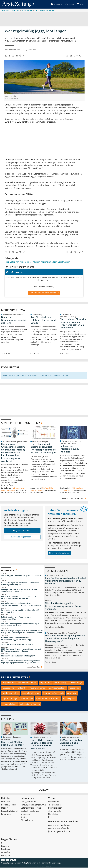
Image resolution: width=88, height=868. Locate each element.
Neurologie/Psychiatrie (53, 694)
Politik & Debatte (9, 805)
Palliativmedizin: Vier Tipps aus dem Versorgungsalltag (16, 618)
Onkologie (72, 694)
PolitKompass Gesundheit (48, 699)
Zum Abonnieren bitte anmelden (44, 293)
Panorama (6, 814)
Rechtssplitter (69, 699)
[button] (80, 5)
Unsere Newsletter (15, 678)
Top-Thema (45, 683)
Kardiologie (74, 688)
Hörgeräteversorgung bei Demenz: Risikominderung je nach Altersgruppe (17, 639)
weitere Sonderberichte (75, 499)
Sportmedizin (64, 262)
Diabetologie (8, 688)
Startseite (6, 802)
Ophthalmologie (10, 699)
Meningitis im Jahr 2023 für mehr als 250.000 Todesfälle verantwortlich (19, 591)
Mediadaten (54, 802)
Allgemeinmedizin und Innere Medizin (20, 683)
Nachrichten (8, 571)
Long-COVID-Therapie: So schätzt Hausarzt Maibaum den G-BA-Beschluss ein (43, 745)
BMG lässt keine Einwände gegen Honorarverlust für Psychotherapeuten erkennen (21, 650)
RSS (50, 818)
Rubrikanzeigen (55, 808)
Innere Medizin (33, 262)
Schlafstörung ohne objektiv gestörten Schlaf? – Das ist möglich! (21, 611)
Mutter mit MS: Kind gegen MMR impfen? (18, 656)
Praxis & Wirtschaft (10, 811)
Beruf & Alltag (60, 683)
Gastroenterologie (57, 688)
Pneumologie (27, 699)
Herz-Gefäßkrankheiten (15, 262)
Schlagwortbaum (28, 802)
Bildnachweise (27, 821)
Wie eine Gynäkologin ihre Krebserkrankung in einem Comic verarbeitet (20, 625)
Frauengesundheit (37, 688)
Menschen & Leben (31, 694)
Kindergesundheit (11, 694)
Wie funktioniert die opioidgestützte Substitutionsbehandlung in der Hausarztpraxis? (21, 605)
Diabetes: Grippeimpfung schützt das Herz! (14, 320)
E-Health (22, 688)
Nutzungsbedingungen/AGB (33, 805)
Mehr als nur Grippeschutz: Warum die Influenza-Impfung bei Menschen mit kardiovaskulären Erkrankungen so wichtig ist (13, 453)
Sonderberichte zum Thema (21, 423)
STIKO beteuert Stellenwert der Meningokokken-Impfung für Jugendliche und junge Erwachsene (21, 662)
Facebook (5, 850)
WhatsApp (6, 853)
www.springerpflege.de (59, 829)
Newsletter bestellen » (59, 553)
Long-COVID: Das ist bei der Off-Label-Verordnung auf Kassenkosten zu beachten (66, 581)
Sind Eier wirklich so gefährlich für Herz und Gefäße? (43, 320)
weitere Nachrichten (35, 667)
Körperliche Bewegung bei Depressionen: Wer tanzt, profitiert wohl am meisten (20, 598)
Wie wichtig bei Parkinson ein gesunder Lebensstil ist (22, 577)
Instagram (6, 856)
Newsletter (53, 814)
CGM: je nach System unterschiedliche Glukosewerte (71, 743)
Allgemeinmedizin (49, 262)
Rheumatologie (10, 704)
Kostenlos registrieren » (22, 537)
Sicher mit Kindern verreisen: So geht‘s (17, 645)
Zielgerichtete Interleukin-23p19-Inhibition (70, 449)
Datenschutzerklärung (31, 808)
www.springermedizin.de (59, 826)
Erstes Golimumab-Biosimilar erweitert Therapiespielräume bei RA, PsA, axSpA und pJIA (43, 449)
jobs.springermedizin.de (59, 832)
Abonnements (55, 811)
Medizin (5, 808)
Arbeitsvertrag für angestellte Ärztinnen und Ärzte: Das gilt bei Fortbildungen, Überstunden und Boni (22, 632)
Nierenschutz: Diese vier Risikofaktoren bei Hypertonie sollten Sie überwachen (73, 324)
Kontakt (24, 818)
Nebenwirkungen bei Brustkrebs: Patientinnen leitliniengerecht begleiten (20, 584)
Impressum (26, 814)
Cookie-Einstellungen (30, 811)
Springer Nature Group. (51, 863)
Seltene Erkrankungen (30, 704)
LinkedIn (5, 847)
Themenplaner (55, 805)
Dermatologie (76, 683)
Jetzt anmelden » (22, 531)
